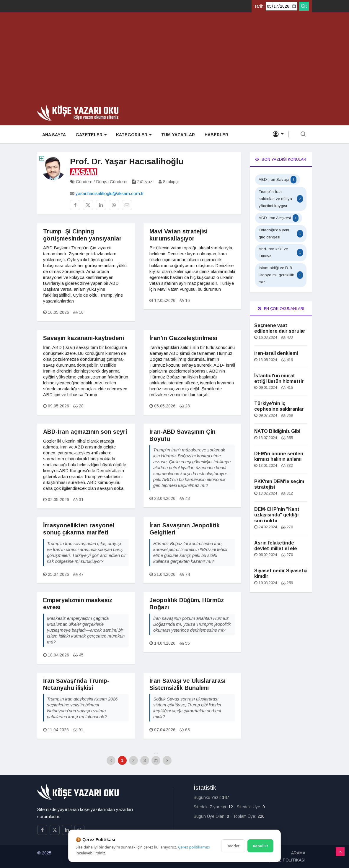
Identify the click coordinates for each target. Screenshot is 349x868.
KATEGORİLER (133, 135)
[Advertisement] (174, 61)
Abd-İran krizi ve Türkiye (281, 252)
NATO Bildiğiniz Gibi (277, 431)
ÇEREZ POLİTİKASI (286, 860)
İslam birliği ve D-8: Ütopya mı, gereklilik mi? (281, 275)
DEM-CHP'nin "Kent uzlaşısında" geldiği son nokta (277, 515)
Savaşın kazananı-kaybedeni (84, 338)
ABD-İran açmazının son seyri (85, 432)
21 (156, 760)
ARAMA (298, 853)
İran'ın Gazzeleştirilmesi (183, 338)
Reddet (233, 846)
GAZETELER (90, 135)
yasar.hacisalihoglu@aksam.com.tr (110, 193)
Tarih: (259, 6)
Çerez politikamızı (194, 847)
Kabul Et (260, 846)
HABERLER (215, 135)
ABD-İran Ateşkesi (279, 218)
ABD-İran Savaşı (278, 180)
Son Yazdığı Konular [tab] (281, 159)
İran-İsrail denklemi (276, 353)
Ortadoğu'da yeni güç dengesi (281, 234)
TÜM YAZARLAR (177, 135)
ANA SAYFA (54, 135)
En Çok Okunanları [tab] (281, 309)
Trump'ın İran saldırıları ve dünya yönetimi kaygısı (281, 199)
